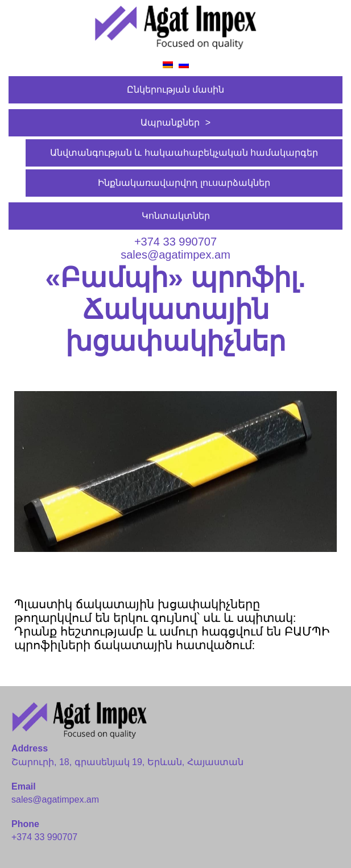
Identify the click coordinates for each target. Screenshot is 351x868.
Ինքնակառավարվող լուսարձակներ (184, 183)
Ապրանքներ (170, 122)
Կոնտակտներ (176, 216)
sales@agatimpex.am (175, 255)
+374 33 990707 (175, 242)
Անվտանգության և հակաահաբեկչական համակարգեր (184, 153)
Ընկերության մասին (175, 90)
